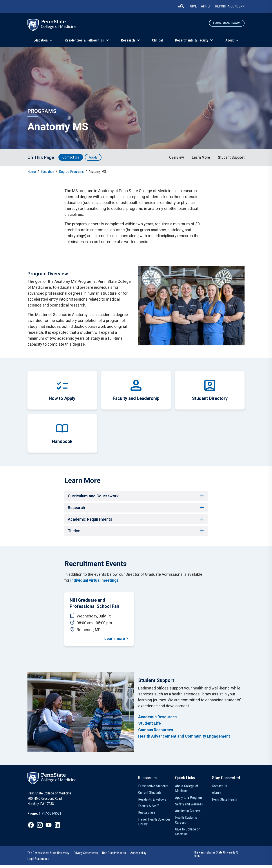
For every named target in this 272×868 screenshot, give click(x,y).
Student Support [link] (231, 157)
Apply (206, 6)
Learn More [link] (201, 157)
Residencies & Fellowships (84, 40)
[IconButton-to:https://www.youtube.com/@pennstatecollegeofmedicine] (49, 828)
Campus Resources (156, 732)
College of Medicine (59, 26)
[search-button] (181, 6)
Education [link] (47, 172)
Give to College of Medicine (187, 834)
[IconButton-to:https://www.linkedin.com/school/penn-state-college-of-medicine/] (57, 828)
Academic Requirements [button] (136, 521)
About (230, 40)
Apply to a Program (189, 800)
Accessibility (138, 856)
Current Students (150, 795)
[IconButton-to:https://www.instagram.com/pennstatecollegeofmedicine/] (40, 828)
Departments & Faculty (192, 40)
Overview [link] (177, 157)
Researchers (147, 815)
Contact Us (71, 157)
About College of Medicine (187, 791)
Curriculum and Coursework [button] (136, 496)
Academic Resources (157, 720)
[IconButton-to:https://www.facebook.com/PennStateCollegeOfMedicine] (31, 828)
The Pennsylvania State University (48, 856)
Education (41, 40)
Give (193, 6)
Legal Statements (38, 862)
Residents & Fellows (152, 802)
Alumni (217, 795)
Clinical (157, 40)
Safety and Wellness (189, 807)
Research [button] (136, 509)
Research (128, 40)
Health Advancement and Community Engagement (184, 739)
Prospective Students (153, 789)
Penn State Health (227, 23)
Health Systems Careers (186, 823)
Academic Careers (188, 814)
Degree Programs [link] (71, 172)
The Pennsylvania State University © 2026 (216, 857)
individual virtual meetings (94, 583)
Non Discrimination (114, 856)
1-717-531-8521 (50, 816)
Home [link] (32, 172)
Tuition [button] (136, 533)
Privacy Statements (86, 856)
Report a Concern (230, 6)
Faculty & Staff (148, 809)
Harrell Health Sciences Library (154, 824)
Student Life (150, 726)
